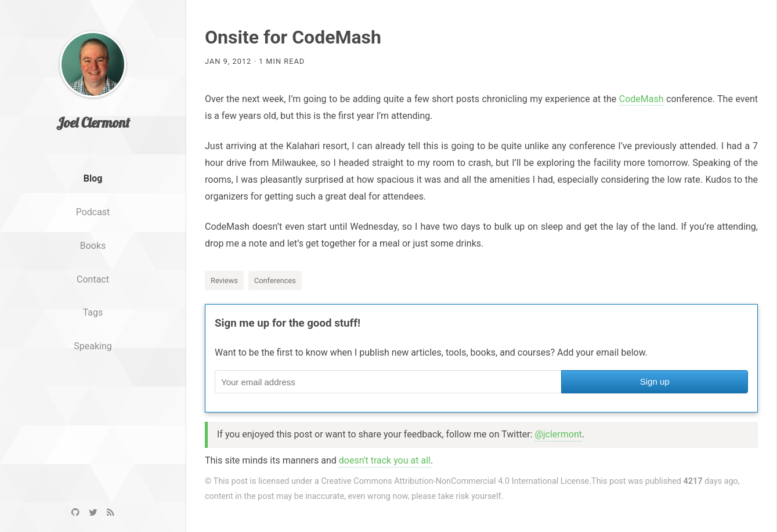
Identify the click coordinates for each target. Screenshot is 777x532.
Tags (93, 331)
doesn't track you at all (385, 460)
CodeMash (642, 99)
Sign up (655, 381)
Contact (93, 297)
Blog (93, 197)
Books (93, 264)
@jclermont (558, 434)
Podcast (93, 231)
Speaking (93, 365)
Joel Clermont (93, 141)
